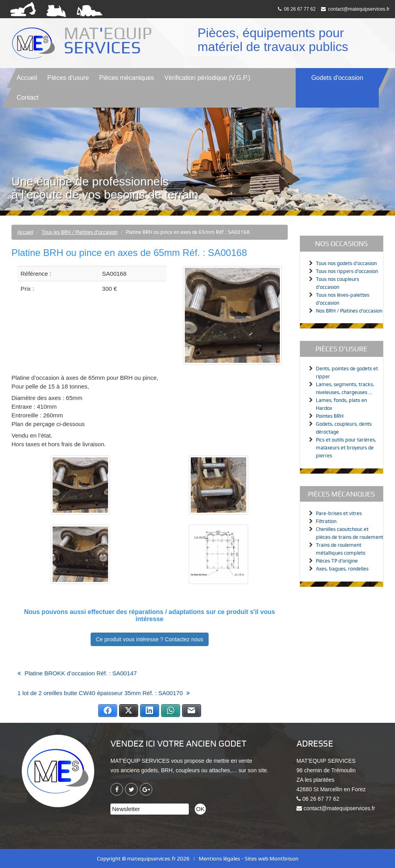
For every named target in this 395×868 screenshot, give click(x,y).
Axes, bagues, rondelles (342, 569)
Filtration (326, 521)
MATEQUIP (110, 40)
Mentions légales (219, 859)
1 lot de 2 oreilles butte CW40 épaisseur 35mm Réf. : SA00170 (100, 693)
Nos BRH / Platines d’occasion (349, 311)
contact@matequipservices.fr (355, 9)
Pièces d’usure (68, 78)
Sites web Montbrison (272, 859)
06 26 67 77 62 (297, 9)
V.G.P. (207, 78)
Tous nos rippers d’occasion (347, 271)
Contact (28, 98)
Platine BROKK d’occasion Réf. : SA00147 (81, 673)
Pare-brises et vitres (339, 513)
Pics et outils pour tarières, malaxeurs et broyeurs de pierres (346, 448)
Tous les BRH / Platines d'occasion (80, 232)
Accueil (27, 78)
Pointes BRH (330, 416)
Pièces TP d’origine (337, 561)
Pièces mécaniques (127, 78)
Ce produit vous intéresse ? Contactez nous (150, 639)
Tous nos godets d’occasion (346, 263)
